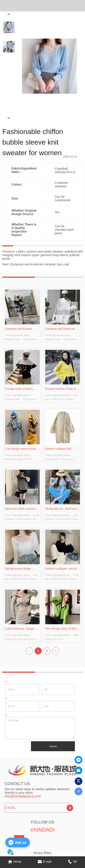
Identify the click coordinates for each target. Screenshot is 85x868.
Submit (53, 746)
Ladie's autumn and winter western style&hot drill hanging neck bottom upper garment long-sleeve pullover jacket (42, 255)
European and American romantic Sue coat (40, 264)
